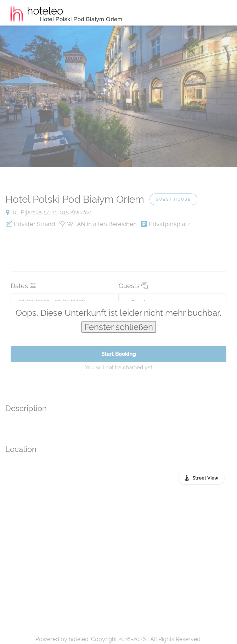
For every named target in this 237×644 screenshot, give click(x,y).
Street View (205, 478)
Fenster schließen (119, 327)
